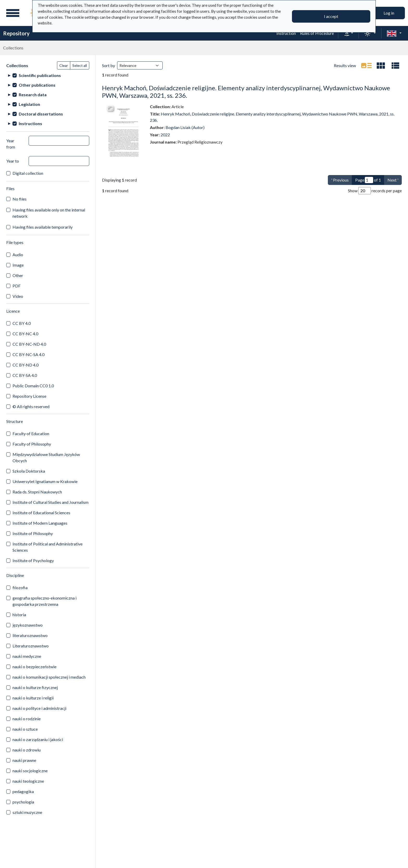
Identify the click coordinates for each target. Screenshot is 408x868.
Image (18, 265)
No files (20, 199)
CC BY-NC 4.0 (25, 334)
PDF (17, 286)
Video (18, 296)
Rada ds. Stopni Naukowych (37, 492)
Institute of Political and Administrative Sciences (47, 547)
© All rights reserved (31, 406)
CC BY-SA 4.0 (25, 375)
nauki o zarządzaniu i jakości (38, 739)
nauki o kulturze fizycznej (35, 687)
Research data (33, 95)
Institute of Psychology (33, 560)
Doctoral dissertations (41, 114)
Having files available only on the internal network (49, 213)
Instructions (30, 123)
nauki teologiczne (28, 781)
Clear (64, 65)
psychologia (23, 802)
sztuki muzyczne (27, 812)
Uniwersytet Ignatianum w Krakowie (45, 481)
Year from (11, 144)
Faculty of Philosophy (32, 444)
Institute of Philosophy (33, 533)
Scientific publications (40, 75)
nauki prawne (24, 760)
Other (18, 275)
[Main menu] (13, 13)
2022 (165, 135)
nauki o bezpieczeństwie (34, 667)
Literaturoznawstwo (31, 646)
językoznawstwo (28, 625)
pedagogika (23, 791)
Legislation (29, 104)
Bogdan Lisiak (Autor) (185, 127)
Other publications (37, 85)
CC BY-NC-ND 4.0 (29, 344)
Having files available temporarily (43, 227)
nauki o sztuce (25, 729)
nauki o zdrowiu (27, 750)
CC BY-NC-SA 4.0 (28, 354)
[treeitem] (48, 75)
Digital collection (28, 173)
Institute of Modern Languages (40, 523)
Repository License (29, 396)
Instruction (286, 33)
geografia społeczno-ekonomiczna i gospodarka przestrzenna (44, 601)
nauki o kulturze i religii (33, 698)
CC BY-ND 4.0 (25, 365)
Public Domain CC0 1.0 (33, 386)
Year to (13, 161)
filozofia (20, 587)
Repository (16, 33)
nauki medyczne (27, 656)
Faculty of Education (31, 433)
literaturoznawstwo (30, 635)
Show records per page (375, 191)
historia (19, 615)
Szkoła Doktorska (29, 471)
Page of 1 (368, 180)
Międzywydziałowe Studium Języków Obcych (46, 457)
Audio (18, 255)
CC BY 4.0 (22, 323)
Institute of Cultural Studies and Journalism (50, 502)
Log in (389, 13)
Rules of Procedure (317, 33)
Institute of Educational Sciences (41, 513)
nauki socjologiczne (30, 771)
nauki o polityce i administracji (39, 708)
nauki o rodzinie (27, 719)
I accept (331, 16)
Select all (80, 65)
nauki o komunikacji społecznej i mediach (49, 677)
